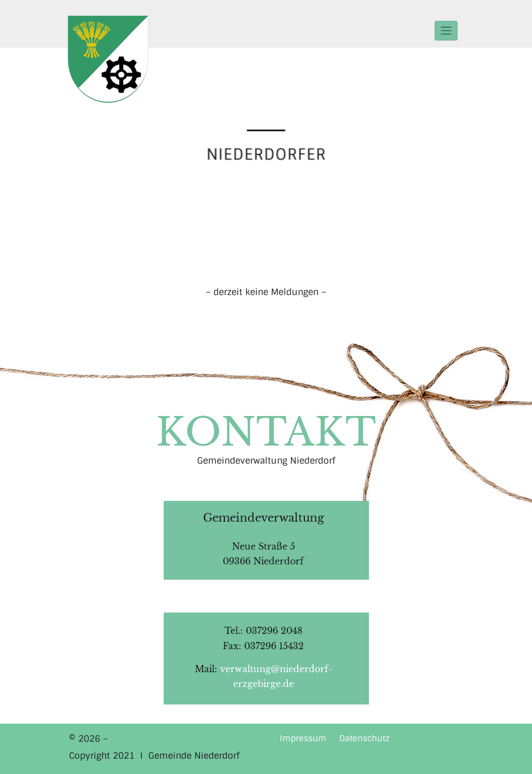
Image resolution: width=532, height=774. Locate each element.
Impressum (303, 738)
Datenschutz (365, 738)
